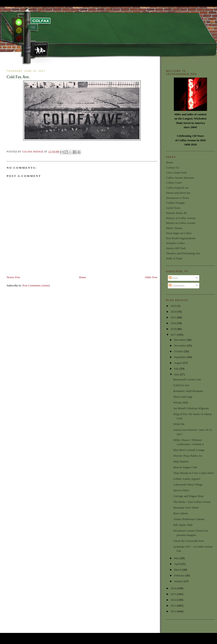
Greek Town (173, 208)
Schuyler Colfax (175, 243)
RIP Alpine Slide (183, 525)
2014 (174, 600)
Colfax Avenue (33, 152)
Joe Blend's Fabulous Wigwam (191, 408)
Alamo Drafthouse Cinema (189, 519)
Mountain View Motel (186, 508)
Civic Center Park (176, 173)
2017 (174, 335)
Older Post (151, 277)
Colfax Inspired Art (177, 188)
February (180, 575)
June (177, 374)
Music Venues (174, 228)
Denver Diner (181, 490)
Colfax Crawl (174, 183)
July (177, 369)
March (178, 570)
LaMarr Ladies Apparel (187, 479)
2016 (174, 588)
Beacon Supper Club (185, 467)
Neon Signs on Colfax (179, 233)
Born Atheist (180, 513)
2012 (174, 611)
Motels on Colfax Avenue (181, 223)
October (179, 351)
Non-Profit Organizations (181, 238)
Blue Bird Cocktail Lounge (189, 450)
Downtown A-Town (177, 198)
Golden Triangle (175, 203)
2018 (174, 329)
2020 (174, 323)
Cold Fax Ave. (181, 385)
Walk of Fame (174, 258)
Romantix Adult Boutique (188, 391)
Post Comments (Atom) (36, 285)
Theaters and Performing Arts (183, 253)
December (180, 340)
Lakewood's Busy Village (188, 484)
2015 (174, 594)
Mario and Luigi (183, 397)
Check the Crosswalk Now (189, 541)
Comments (177, 285)
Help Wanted (181, 461)
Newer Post (13, 277)
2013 (174, 606)
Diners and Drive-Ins (178, 193)
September (181, 357)
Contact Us (172, 167)
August (179, 363)
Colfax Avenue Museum (180, 178)
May (177, 558)
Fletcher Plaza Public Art (188, 456)
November (180, 345)
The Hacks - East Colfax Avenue (192, 502)
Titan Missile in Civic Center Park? (194, 473)
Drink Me (179, 424)
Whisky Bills (181, 402)
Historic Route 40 (176, 213)
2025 (174, 306)
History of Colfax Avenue (181, 218)
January (179, 581)
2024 (174, 312)
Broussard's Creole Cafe (187, 379)
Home (83, 277)
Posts (173, 278)
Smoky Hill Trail (176, 248)
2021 (174, 317)
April (177, 564)
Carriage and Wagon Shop (188, 496)
